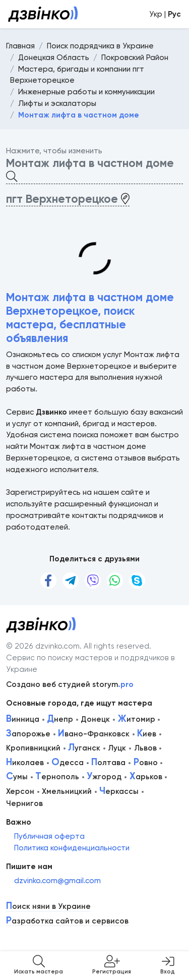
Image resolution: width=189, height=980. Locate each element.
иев (147, 734)
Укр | (165, 14)
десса (68, 763)
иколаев (25, 763)
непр (60, 719)
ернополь (57, 777)
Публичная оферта (49, 836)
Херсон (20, 791)
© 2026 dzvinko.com (43, 646)
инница (23, 719)
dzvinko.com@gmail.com (57, 881)
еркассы (119, 791)
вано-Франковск (94, 734)
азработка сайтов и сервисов (67, 921)
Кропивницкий (33, 748)
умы (17, 777)
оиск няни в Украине (48, 907)
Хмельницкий (67, 791)
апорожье (28, 734)
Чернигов (24, 803)
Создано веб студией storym (70, 684)
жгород (104, 777)
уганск (84, 748)
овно (146, 763)
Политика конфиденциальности (72, 848)
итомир (137, 719)
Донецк (95, 719)
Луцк (117, 748)
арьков (146, 777)
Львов (145, 748)
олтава (108, 763)
